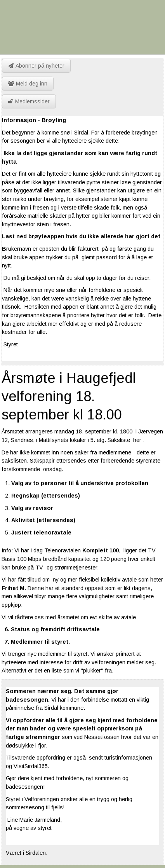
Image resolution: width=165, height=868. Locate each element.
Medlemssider (29, 101)
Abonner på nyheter (36, 66)
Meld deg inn (28, 84)
